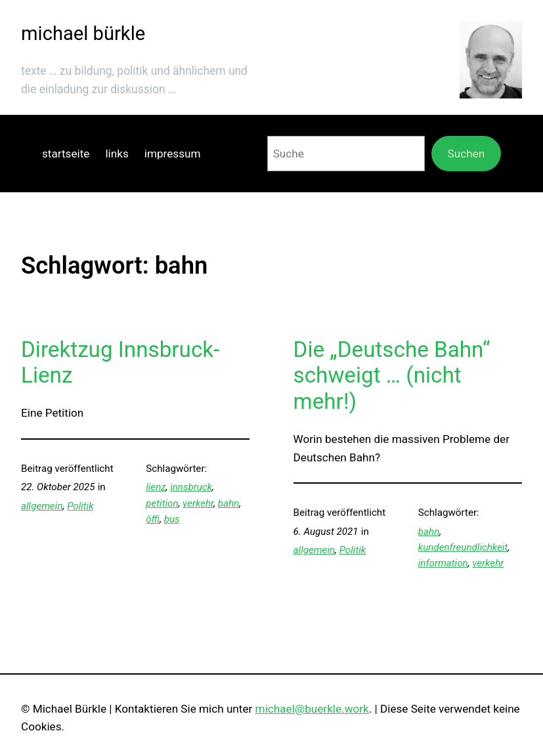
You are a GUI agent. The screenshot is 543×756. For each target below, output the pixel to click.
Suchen (467, 154)
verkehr (198, 503)
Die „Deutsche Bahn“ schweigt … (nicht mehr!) (392, 376)
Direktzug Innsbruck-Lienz (120, 363)
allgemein (42, 506)
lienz (156, 487)
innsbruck (191, 487)
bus (172, 519)
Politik (80, 506)
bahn (228, 503)
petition (162, 503)
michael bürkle (83, 33)
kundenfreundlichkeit (463, 547)
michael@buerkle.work (312, 709)
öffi (153, 519)
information (443, 563)
